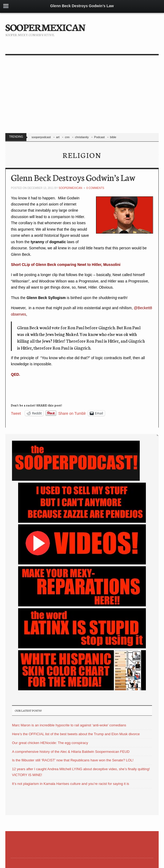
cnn (67, 137)
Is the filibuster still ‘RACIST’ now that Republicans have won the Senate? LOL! (73, 760)
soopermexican (70, 188)
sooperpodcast (41, 137)
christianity (82, 137)
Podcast (99, 137)
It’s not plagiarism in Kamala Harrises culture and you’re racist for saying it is (71, 784)
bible (113, 137)
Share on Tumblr (72, 413)
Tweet (16, 413)
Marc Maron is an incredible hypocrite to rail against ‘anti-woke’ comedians (69, 725)
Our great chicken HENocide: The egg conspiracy (50, 743)
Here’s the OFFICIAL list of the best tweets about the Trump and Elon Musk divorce (76, 734)
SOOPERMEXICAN (45, 27)
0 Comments (95, 188)
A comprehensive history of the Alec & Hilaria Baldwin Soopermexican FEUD (71, 752)
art (58, 137)
